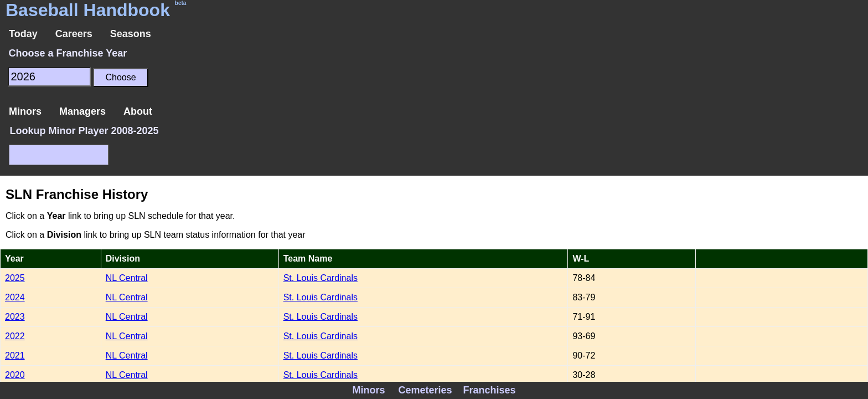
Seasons (131, 34)
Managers (82, 111)
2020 (15, 375)
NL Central (127, 278)
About (138, 111)
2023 (15, 317)
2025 (15, 278)
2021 (15, 355)
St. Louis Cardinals (321, 278)
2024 (15, 297)
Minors (25, 111)
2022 (15, 336)
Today (23, 34)
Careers (74, 34)
